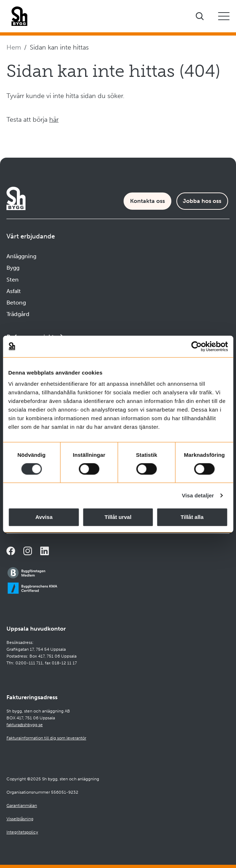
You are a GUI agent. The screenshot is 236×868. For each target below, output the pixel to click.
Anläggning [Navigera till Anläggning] (21, 256)
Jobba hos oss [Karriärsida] (202, 201)
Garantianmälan (22, 806)
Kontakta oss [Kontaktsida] (147, 201)
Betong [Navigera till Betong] (16, 303)
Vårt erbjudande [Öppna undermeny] (31, 236)
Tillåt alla (192, 517)
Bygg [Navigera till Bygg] (13, 268)
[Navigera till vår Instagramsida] (28, 551)
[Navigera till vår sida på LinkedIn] (45, 551)
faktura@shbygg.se (25, 725)
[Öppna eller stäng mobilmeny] (224, 16)
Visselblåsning (20, 819)
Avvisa (44, 517)
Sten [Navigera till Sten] (13, 280)
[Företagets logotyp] (19, 16)
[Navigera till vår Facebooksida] (11, 551)
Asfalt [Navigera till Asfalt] (14, 291)
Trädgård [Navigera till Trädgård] (18, 314)
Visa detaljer (198, 495)
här (54, 120)
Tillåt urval (118, 517)
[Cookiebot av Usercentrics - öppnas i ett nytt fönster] (196, 346)
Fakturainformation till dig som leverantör (46, 738)
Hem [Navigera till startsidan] (14, 47)
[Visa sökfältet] (200, 16)
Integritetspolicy (22, 832)
